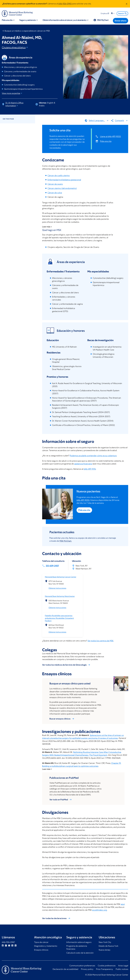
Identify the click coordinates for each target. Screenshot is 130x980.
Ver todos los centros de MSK (100, 641)
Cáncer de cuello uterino (59, 175)
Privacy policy (87, 969)
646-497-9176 (90, 469)
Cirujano (15, 47)
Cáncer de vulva (55, 193)
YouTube (12, 946)
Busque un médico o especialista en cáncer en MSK (27, 31)
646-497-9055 (83, 500)
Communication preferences (82, 966)
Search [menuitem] (123, 13)
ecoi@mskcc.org (100, 910)
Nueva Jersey (105, 950)
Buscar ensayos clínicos (60, 719)
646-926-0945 (65, 4)
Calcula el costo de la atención (80, 953)
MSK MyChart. (66, 541)
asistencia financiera (83, 464)
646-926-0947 (8, 942)
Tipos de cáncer (41, 942)
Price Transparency (105, 969)
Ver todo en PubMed (59, 800)
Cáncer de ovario (55, 184)
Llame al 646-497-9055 (110, 136)
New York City (105, 942)
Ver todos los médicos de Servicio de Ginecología (64, 665)
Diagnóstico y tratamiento (46, 946)
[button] (113, 13)
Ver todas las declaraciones (54, 918)
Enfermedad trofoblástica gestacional (64, 180)
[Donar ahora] (121, 21)
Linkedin (16, 946)
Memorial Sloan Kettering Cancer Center (61, 577)
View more (12, 93)
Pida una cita (106, 141)
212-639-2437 (52, 566)
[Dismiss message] (127, 4)
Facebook (6, 946)
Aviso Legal (123, 966)
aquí (123, 904)
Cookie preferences (107, 966)
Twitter (9, 946)
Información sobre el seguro (79, 942)
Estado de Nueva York (108, 946)
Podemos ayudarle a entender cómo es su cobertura (93, 456)
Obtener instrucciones (57, 588)
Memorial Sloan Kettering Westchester (60, 596)
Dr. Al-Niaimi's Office (14, 104)
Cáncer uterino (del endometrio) (62, 188)
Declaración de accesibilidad (65, 969)
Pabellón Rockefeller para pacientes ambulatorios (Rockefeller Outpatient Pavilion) (59, 618)
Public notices (122, 969)
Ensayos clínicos (41, 950)
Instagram (3, 946)
